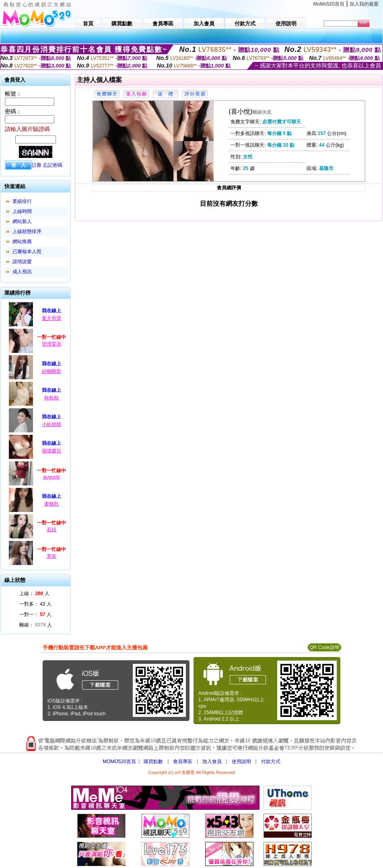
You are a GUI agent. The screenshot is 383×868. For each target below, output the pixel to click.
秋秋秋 (51, 398)
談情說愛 (22, 262)
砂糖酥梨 (51, 371)
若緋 (51, 530)
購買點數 (153, 762)
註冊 (37, 165)
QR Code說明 (324, 647)
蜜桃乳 (51, 504)
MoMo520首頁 (329, 4)
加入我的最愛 (364, 4)
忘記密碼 (53, 165)
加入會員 (212, 762)
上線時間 (22, 211)
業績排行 (22, 201)
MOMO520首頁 (119, 762)
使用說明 (241, 762)
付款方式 (271, 762)
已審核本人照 (27, 252)
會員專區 (183, 762)
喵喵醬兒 (51, 451)
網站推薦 (22, 242)
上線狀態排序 (27, 231)
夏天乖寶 (51, 318)
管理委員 (51, 344)
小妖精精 (51, 424)
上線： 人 (34, 594)
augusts (51, 477)
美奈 (51, 556)
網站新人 (22, 221)
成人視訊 (22, 272)
